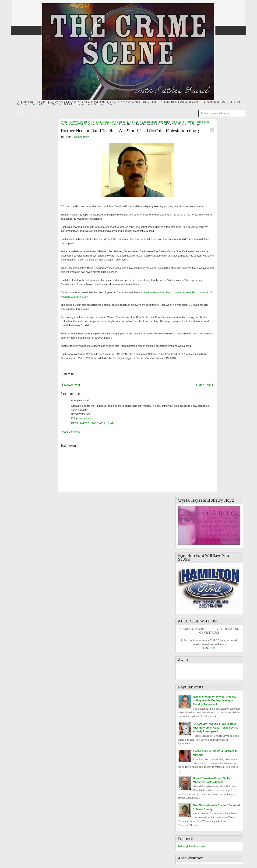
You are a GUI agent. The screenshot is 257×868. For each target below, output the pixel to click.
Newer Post (72, 385)
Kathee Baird (82, 137)
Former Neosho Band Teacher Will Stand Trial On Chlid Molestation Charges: (133, 131)
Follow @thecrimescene (192, 846)
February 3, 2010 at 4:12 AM (93, 423)
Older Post (203, 385)
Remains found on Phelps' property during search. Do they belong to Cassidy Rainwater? (215, 700)
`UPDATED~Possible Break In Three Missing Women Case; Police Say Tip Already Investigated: (216, 727)
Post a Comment (70, 432)
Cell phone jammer (82, 418)
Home (19, 113)
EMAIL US (209, 648)
